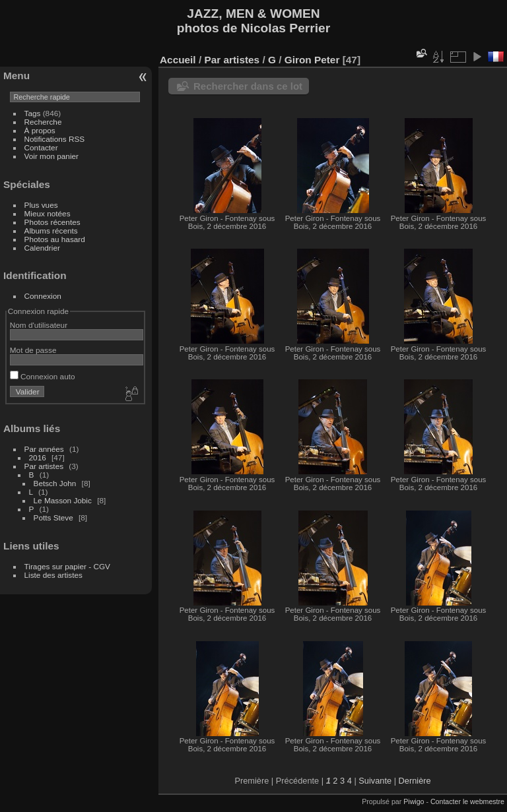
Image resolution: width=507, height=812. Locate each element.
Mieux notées (48, 213)
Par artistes (44, 466)
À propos (40, 130)
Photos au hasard (55, 239)
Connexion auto (43, 376)
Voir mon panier (51, 156)
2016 (38, 457)
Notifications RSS (55, 139)
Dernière (415, 781)
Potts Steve (53, 517)
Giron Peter (312, 60)
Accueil (178, 60)
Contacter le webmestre (467, 801)
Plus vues (41, 205)
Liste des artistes (53, 575)
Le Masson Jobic (63, 500)
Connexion (43, 296)
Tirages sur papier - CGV (67, 566)
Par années (44, 449)
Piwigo (414, 801)
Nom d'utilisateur (39, 325)
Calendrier (42, 248)
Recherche (43, 122)
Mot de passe (33, 350)
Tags (33, 113)
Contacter (41, 147)
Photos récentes (52, 222)
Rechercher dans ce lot (248, 86)
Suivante (375, 781)
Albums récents (51, 231)
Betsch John (55, 483)
